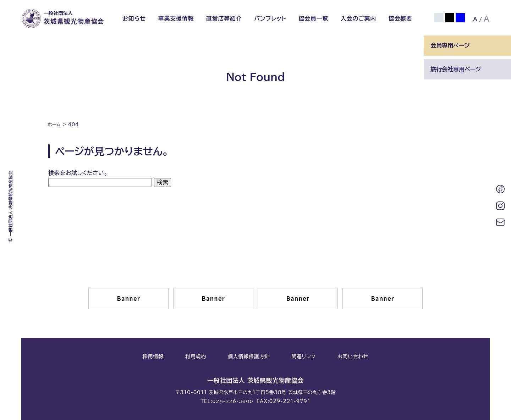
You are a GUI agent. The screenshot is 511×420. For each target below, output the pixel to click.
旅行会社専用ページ (456, 69)
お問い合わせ (353, 356)
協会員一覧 (313, 18)
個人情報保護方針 (249, 356)
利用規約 (196, 356)
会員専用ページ (450, 45)
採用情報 (153, 356)
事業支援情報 (176, 18)
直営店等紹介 (224, 18)
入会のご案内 (358, 18)
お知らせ (134, 18)
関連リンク (303, 356)
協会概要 (400, 18)
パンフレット (270, 18)
